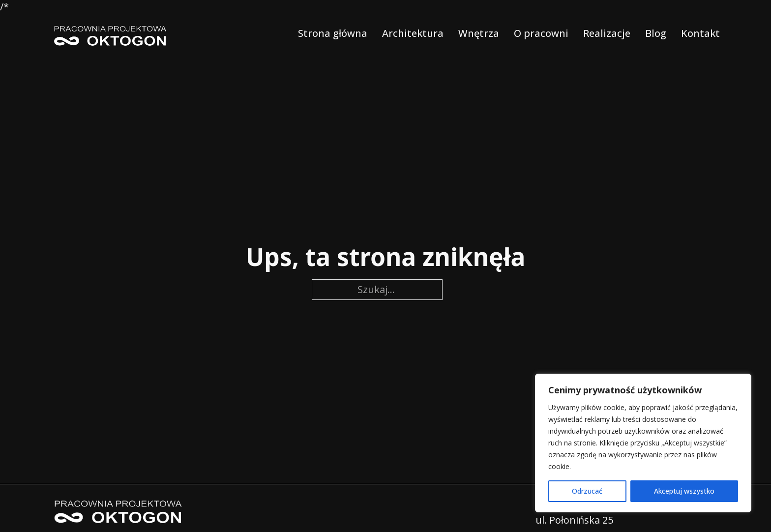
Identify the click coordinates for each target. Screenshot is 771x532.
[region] (643, 443)
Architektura (413, 33)
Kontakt (700, 33)
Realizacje (607, 33)
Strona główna (333, 33)
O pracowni (541, 33)
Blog (656, 33)
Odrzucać (587, 491)
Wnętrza (479, 33)
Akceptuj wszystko (684, 491)
